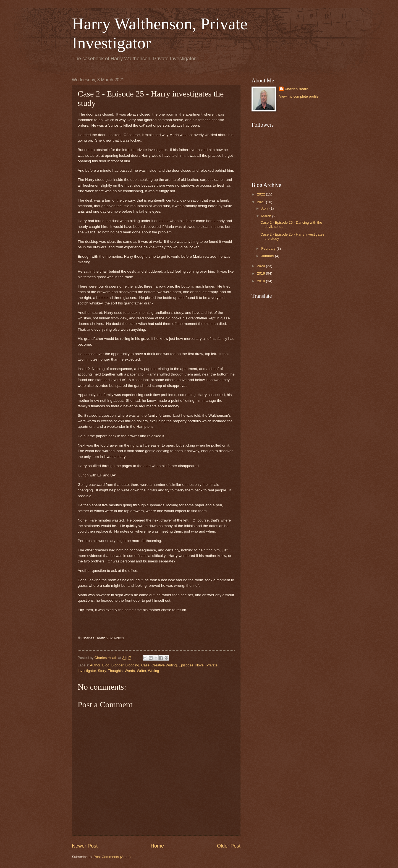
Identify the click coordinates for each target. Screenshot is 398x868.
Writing (154, 671)
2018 (261, 281)
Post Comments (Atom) (112, 857)
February (269, 248)
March (267, 216)
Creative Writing (164, 665)
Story (102, 671)
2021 (261, 202)
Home (157, 846)
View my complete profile (299, 96)
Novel (200, 665)
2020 (261, 266)
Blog (106, 665)
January (268, 256)
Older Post (229, 846)
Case (145, 665)
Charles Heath (297, 89)
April (265, 208)
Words (130, 671)
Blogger (117, 665)
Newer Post (85, 846)
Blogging (132, 665)
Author (95, 665)
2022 (261, 194)
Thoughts (115, 671)
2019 (261, 273)
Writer (141, 671)
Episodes (186, 665)
